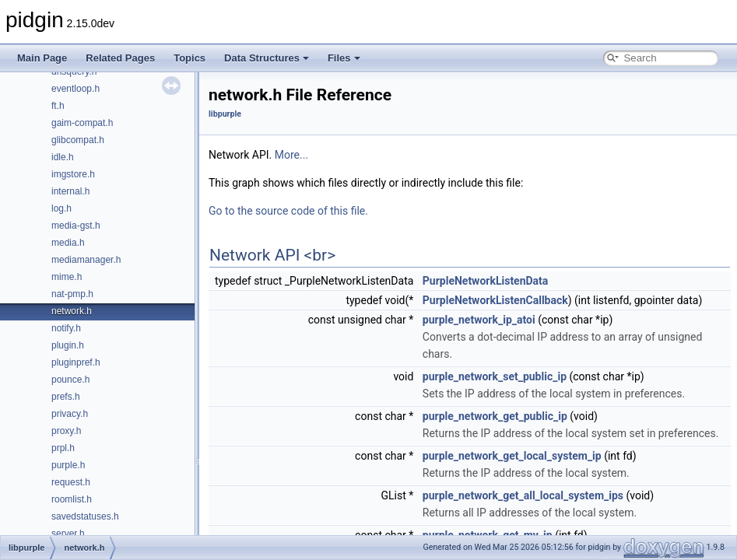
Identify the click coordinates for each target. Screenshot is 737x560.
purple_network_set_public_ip (495, 376)
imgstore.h (73, 174)
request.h (71, 482)
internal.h (70, 191)
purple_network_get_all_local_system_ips (523, 495)
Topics (190, 58)
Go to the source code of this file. (288, 211)
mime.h (67, 277)
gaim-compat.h (82, 123)
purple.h (68, 465)
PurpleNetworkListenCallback (495, 300)
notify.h (66, 328)
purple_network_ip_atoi (479, 320)
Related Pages (120, 58)
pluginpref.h (76, 362)
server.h (68, 534)
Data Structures (267, 58)
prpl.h (63, 448)
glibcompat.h (78, 140)
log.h (61, 208)
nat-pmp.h (72, 294)
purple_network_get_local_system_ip (512, 456)
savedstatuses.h (85, 516)
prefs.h (66, 397)
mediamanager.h (86, 260)
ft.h (58, 106)
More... (291, 155)
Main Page (42, 58)
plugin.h (68, 345)
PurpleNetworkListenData (486, 281)
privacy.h (70, 414)
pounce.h (70, 380)
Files (344, 58)
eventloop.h (75, 89)
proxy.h (66, 431)
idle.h (63, 157)
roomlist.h (72, 499)
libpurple (225, 114)
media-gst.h (76, 226)
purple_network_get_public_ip (495, 416)
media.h (68, 243)
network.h (72, 311)
